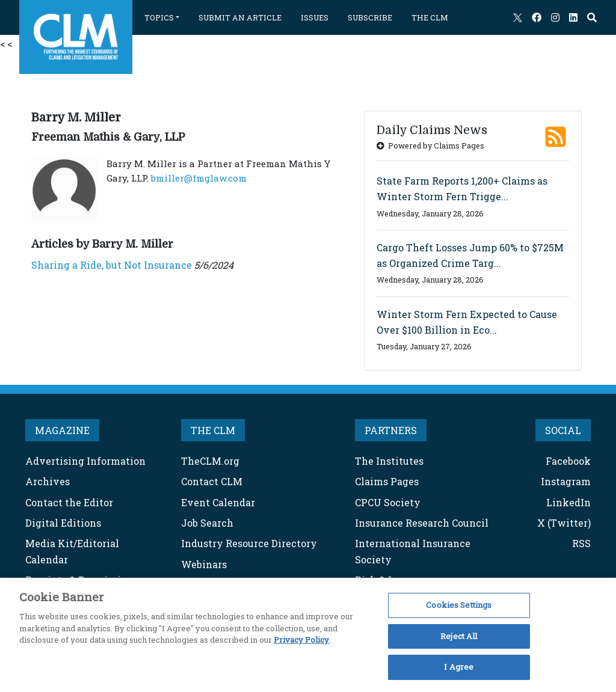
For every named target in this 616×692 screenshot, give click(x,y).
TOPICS (159, 17)
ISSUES (315, 17)
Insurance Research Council (422, 523)
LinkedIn (568, 502)
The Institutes (389, 461)
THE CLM (430, 17)
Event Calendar (218, 502)
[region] (308, 635)
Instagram (566, 481)
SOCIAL (563, 430)
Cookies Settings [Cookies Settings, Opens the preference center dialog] (459, 605)
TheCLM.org (210, 461)
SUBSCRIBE (370, 17)
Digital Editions (63, 523)
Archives (48, 481)
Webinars (204, 564)
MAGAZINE (62, 430)
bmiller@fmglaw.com (199, 178)
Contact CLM (212, 481)
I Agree (459, 667)
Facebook (568, 461)
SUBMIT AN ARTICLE (240, 17)
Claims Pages (387, 481)
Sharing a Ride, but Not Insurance (112, 265)
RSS (581, 543)
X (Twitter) (564, 523)
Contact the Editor (69, 502)
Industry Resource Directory (249, 543)
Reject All (459, 636)
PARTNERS (391, 430)
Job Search (207, 523)
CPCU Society (388, 502)
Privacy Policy (301, 640)
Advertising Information (85, 461)
